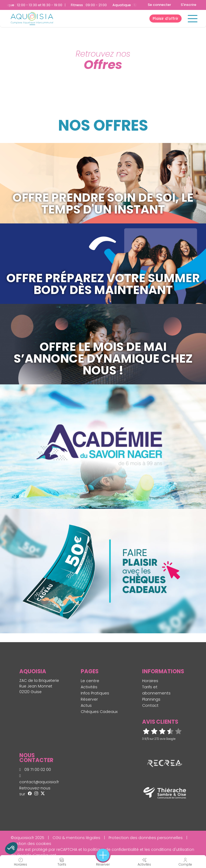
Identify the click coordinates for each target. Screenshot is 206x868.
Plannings (151, 699)
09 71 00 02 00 (35, 770)
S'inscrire (189, 5)
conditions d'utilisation (173, 849)
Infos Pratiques (95, 693)
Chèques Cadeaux (99, 712)
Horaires (150, 681)
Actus (86, 705)
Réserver (89, 699)
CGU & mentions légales (76, 838)
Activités (89, 687)
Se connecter (159, 5)
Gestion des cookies (31, 844)
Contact (150, 705)
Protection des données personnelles (146, 838)
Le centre (90, 681)
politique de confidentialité (113, 849)
